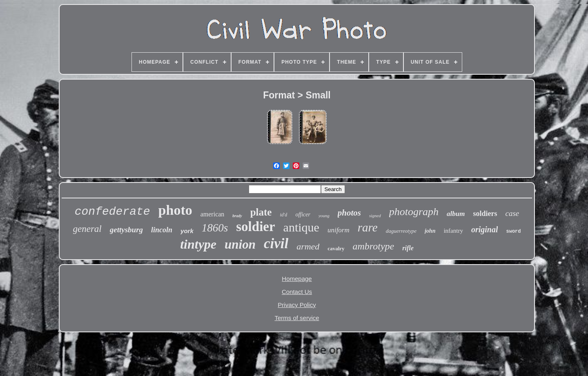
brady (237, 216)
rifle (408, 248)
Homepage (297, 279)
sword (513, 231)
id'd (283, 215)
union (240, 244)
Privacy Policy (297, 305)
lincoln (162, 230)
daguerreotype (401, 231)
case (512, 213)
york (187, 231)
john (430, 231)
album (456, 214)
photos (349, 213)
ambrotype (374, 246)
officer (303, 215)
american (213, 214)
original (485, 229)
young (324, 216)
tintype (198, 244)
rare (368, 227)
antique (301, 227)
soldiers (485, 214)
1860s (215, 228)
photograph (414, 212)
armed (308, 246)
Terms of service (297, 318)
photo (175, 210)
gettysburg (126, 230)
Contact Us (297, 292)
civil (276, 244)
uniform (339, 230)
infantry (453, 231)
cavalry (336, 248)
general (87, 229)
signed (375, 216)
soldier (255, 227)
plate (261, 212)
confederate (112, 212)
